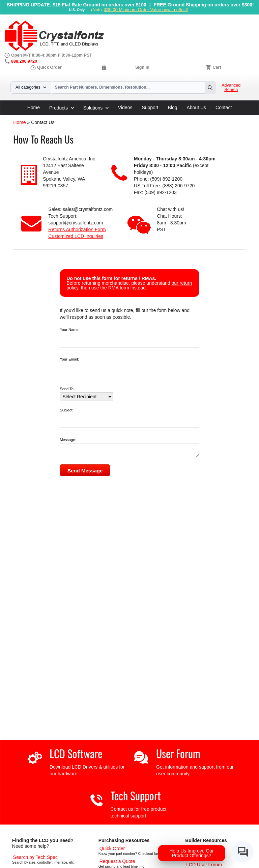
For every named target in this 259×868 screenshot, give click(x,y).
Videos (125, 107)
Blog (172, 107)
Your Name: (70, 330)
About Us (197, 107)
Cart (217, 67)
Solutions (96, 108)
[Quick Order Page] (112, 848)
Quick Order (46, 67)
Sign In (142, 67)
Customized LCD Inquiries (76, 236)
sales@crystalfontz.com (88, 209)
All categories (31, 87)
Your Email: (69, 359)
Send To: (67, 389)
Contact (224, 107)
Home (34, 107)
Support (150, 107)
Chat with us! (170, 209)
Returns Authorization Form (77, 229)
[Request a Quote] (117, 861)
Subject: (66, 410)
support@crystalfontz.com (76, 223)
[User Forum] (204, 865)
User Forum (178, 753)
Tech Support (136, 795)
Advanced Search (231, 88)
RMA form (119, 288)
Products (62, 108)
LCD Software (76, 753)
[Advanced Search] (35, 857)
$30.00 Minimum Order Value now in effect (146, 10)
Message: (68, 440)
